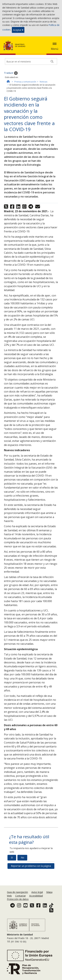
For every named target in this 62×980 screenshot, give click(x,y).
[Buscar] (52, 61)
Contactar (21, 896)
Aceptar (18, 30)
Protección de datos (18, 899)
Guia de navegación (17, 892)
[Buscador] (31, 61)
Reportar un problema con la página (31, 866)
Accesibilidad (36, 896)
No (22, 857)
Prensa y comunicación (25, 82)
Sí (12, 857)
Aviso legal (37, 892)
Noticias (43, 82)
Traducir (11, 73)
